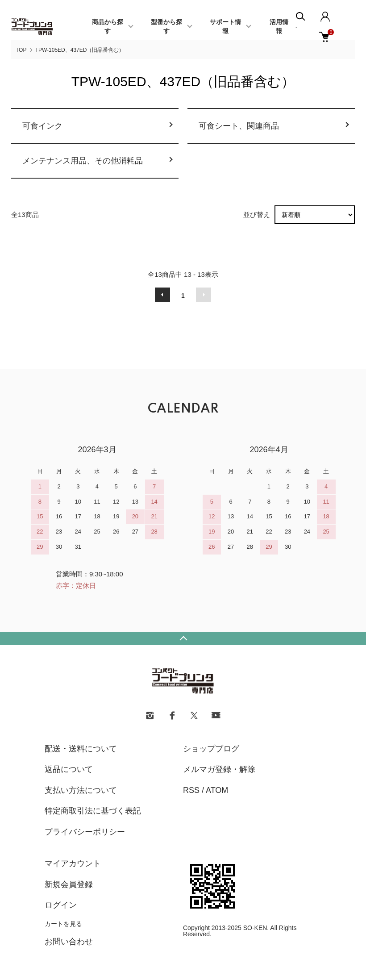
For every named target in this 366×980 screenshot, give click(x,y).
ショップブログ (211, 749)
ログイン (61, 905)
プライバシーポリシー (85, 832)
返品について (69, 769)
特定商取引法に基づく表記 (93, 811)
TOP (21, 50)
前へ (162, 295)
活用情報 (279, 27)
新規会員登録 (69, 884)
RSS (191, 790)
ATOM (217, 790)
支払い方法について (81, 790)
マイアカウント (73, 863)
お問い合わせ (69, 942)
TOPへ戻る (183, 638)
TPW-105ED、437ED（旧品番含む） (80, 50)
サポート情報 (225, 27)
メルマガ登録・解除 (219, 769)
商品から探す (108, 27)
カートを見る (63, 924)
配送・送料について (81, 749)
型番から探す (166, 27)
